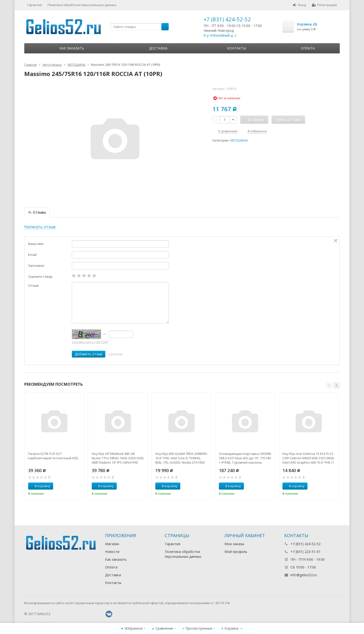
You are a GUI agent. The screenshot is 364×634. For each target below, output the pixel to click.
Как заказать (72, 48)
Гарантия (34, 5)
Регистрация (324, 5)
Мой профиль (236, 552)
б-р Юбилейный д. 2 (220, 35)
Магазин (112, 544)
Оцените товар (40, 276)
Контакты (237, 48)
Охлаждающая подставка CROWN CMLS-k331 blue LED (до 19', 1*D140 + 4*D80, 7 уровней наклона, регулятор (245, 458)
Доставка (158, 48)
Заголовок (36, 266)
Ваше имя (36, 244)
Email (32, 255)
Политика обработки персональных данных (82, 5)
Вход (299, 5)
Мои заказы (234, 544)
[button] (329, 385)
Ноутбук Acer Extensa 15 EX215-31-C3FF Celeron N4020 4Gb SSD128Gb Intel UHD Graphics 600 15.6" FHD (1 (308, 458)
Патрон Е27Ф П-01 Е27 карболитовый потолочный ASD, (54, 456)
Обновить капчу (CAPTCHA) (90, 342)
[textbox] (140, 27)
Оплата (308, 48)
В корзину (40, 486)
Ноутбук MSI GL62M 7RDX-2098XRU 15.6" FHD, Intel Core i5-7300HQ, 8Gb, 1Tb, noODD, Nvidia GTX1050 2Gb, (181, 458)
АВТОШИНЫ (239, 140)
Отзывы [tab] (37, 212)
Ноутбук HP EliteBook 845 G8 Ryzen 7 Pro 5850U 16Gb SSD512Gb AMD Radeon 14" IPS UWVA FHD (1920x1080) (118, 458)
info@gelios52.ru (304, 575)
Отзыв (33, 285)
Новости (112, 552)
